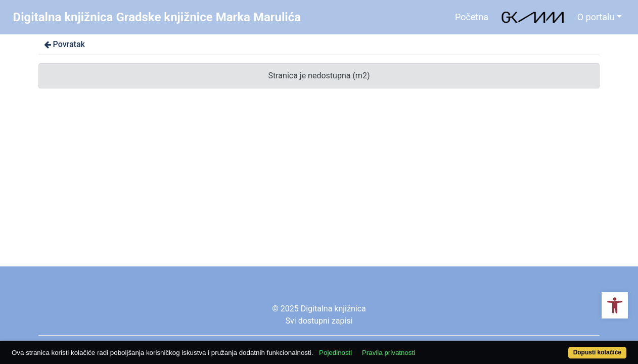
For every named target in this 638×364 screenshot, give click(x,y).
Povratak (64, 44)
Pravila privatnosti (420, 347)
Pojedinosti (367, 347)
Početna (472, 17)
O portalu (596, 17)
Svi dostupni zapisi (319, 321)
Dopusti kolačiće (563, 347)
